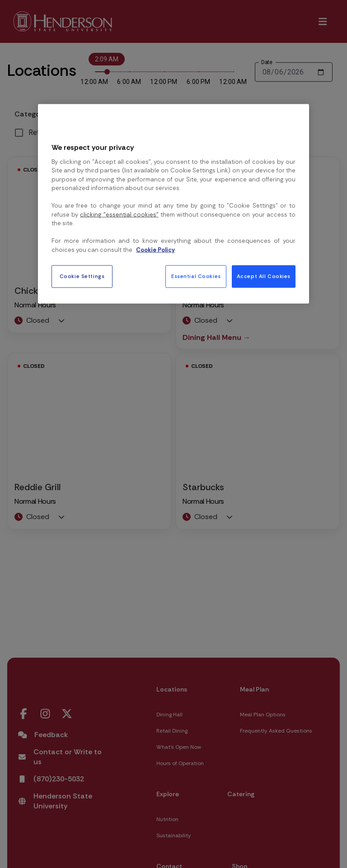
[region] (173, 204)
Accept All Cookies (264, 276)
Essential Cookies (196, 276)
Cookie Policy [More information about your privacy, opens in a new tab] (155, 249)
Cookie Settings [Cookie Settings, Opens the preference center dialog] (82, 276)
